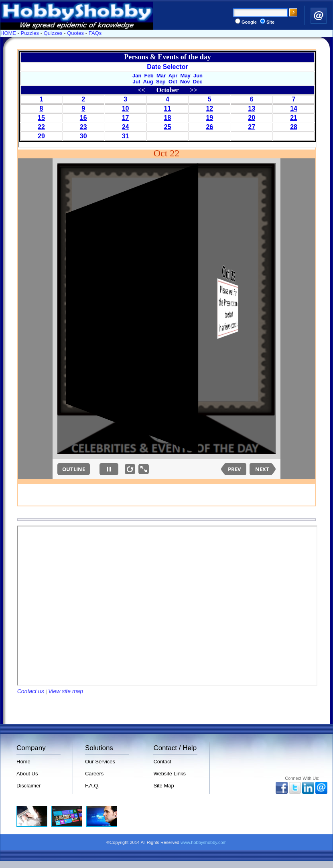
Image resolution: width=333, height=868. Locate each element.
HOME (8, 33)
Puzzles (30, 33)
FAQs (95, 33)
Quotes (75, 33)
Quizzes (53, 33)
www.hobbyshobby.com (204, 842)
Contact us (31, 691)
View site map (66, 691)
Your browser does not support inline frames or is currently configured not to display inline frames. (168, 99)
